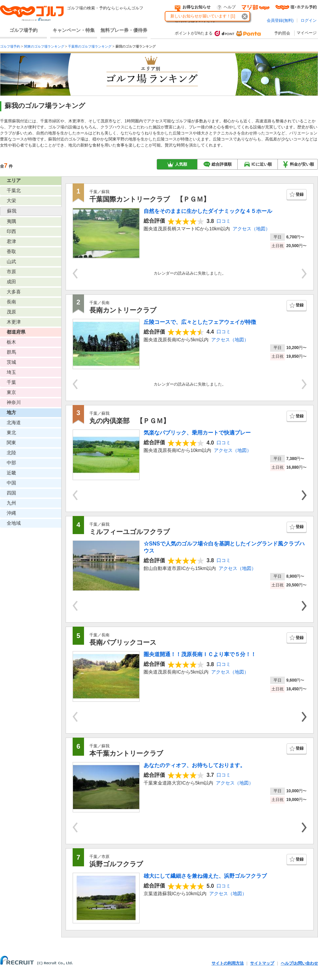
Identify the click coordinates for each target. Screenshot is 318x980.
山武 (11, 262)
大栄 (11, 200)
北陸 (11, 453)
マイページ (307, 33)
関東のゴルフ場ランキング (44, 46)
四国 (11, 493)
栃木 (11, 342)
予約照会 (282, 33)
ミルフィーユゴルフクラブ (130, 532)
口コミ (224, 221)
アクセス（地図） (251, 229)
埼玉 (11, 372)
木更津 (14, 322)
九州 (11, 503)
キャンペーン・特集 (74, 30)
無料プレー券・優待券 (124, 30)
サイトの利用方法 (228, 963)
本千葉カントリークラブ (126, 753)
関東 (11, 443)
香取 (11, 251)
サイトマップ (262, 963)
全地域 (14, 523)
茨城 (11, 362)
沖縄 (11, 513)
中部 (11, 463)
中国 (11, 483)
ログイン (309, 20)
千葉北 (14, 190)
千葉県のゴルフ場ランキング (90, 46)
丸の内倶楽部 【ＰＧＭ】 (130, 421)
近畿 (11, 473)
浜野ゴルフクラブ (116, 864)
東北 (11, 433)
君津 (11, 241)
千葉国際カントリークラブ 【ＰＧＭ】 (150, 199)
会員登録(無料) (280, 20)
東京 (11, 392)
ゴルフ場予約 (23, 30)
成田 (11, 282)
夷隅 (11, 221)
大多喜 (14, 292)
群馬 (11, 352)
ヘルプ (230, 7)
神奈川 (14, 402)
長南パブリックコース (123, 642)
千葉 (11, 382)
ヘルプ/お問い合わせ (299, 963)
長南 (11, 302)
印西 (11, 231)
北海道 (14, 422)
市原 (11, 272)
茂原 (11, 312)
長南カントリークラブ (123, 310)
